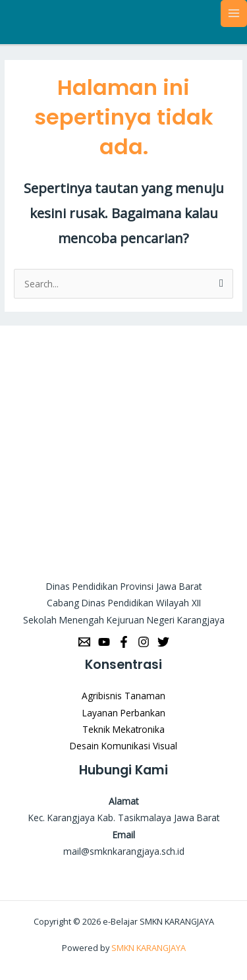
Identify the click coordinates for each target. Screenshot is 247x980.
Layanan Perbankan (124, 713)
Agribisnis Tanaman (123, 696)
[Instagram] (144, 642)
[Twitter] (163, 642)
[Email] (84, 642)
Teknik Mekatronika (123, 729)
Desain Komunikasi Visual (123, 746)
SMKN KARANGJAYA (149, 948)
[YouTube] (104, 642)
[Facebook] (124, 642)
